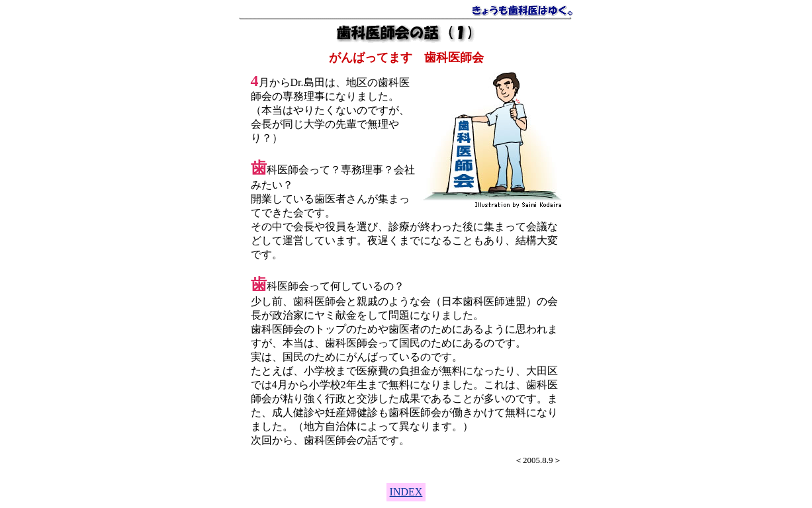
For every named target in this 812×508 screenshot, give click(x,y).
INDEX (406, 492)
